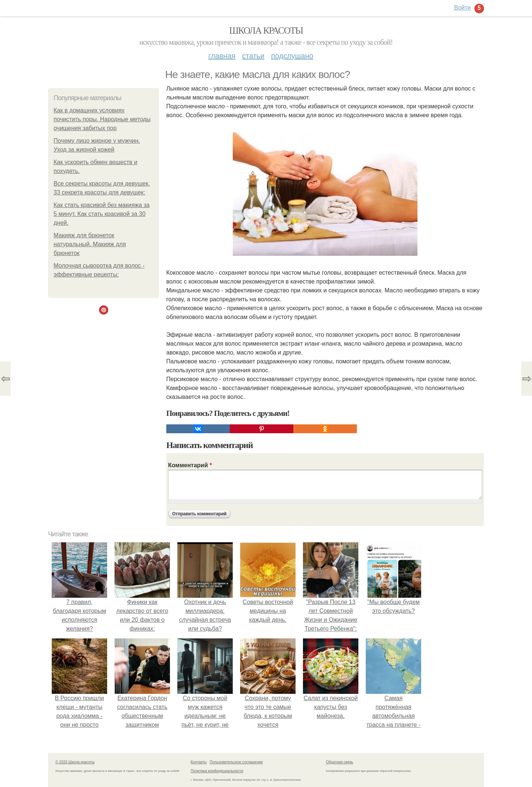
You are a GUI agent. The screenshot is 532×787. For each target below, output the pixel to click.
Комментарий (190, 465)
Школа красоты (266, 30)
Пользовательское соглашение (236, 762)
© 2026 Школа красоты (75, 762)
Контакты (199, 762)
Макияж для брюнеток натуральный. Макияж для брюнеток (90, 244)
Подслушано (292, 56)
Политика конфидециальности (217, 771)
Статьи (253, 56)
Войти (462, 8)
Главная (222, 56)
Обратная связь (340, 762)
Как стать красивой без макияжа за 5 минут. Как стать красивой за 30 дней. (102, 214)
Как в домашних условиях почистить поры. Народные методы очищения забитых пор (102, 119)
